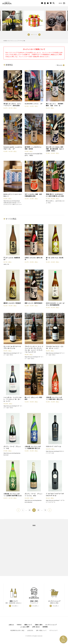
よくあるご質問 (25, 627)
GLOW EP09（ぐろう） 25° (34, 104)
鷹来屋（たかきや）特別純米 (12, 303)
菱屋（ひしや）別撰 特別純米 (34, 303)
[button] (29, 35)
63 (30, 510)
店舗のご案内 (39, 625)
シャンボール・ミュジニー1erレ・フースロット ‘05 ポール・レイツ (13, 399)
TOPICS (19, 625)
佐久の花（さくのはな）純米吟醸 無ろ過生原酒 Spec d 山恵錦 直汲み (55, 149)
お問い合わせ (36, 627)
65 (38, 510)
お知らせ (11, 625)
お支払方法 (30, 630)
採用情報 (45, 627)
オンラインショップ (13, 41)
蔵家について (28, 625)
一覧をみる (59, 65)
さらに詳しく (15, 606)
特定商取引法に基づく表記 (17, 630)
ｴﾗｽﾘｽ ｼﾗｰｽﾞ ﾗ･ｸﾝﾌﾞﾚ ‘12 (53, 446)
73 (45, 510)
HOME (5, 41)
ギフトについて (54, 630)
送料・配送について (41, 630)
